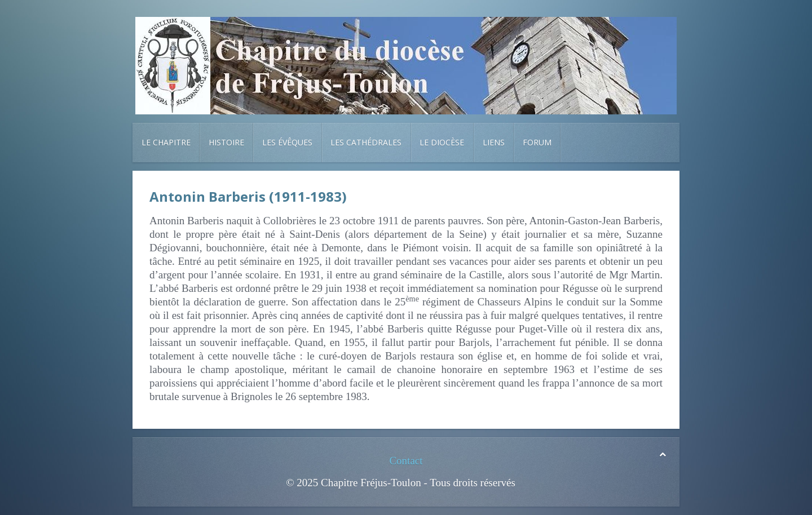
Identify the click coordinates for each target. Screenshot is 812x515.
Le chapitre (166, 142)
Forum (537, 142)
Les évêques (287, 142)
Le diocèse (442, 142)
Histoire (226, 142)
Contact (406, 461)
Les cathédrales (366, 142)
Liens (494, 142)
